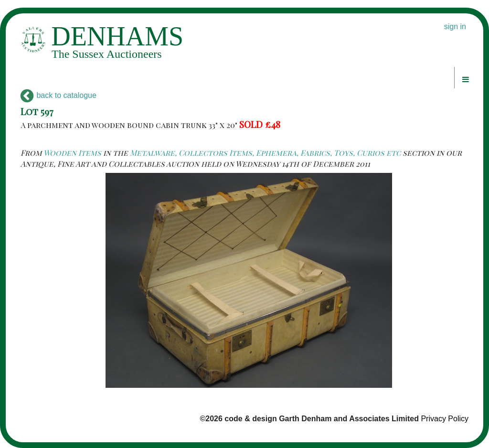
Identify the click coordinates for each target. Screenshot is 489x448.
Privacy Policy (445, 419)
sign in (455, 27)
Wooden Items (72, 153)
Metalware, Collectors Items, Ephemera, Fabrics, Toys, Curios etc (265, 153)
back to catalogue (58, 95)
